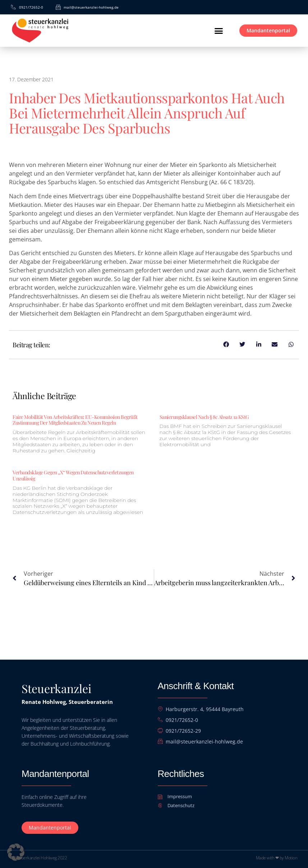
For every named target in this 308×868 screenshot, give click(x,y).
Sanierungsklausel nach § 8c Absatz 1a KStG (204, 417)
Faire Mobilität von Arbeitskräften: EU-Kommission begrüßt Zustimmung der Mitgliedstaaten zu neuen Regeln (75, 420)
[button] (219, 31)
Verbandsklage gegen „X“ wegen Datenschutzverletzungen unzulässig (73, 475)
